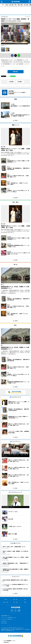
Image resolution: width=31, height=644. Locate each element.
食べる (7, 5)
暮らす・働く (20, 5)
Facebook (12, 611)
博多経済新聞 (16, 2)
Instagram (19, 611)
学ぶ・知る (26, 5)
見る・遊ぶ (12, 5)
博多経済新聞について (6, 616)
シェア (8, 76)
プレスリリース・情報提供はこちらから (9, 618)
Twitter (16, 611)
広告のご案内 (4, 623)
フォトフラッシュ (4, 17)
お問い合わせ (4, 621)
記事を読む (16, 72)
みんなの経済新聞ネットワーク (16, 636)
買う (16, 5)
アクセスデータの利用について (8, 619)
